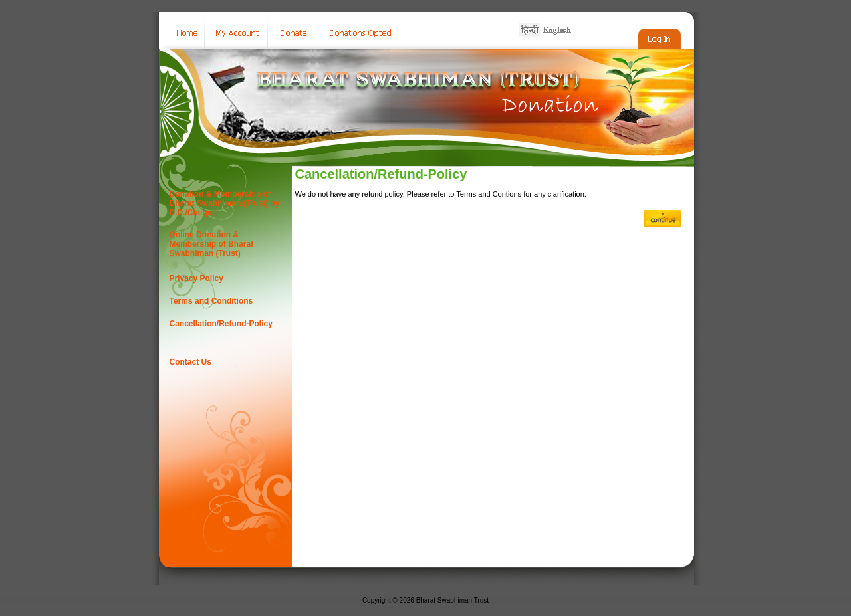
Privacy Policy (196, 278)
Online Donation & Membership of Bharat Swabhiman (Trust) (212, 244)
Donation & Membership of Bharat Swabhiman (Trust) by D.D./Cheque (225, 203)
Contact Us (190, 362)
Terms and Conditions (211, 301)
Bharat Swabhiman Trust (453, 600)
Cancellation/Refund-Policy (221, 324)
